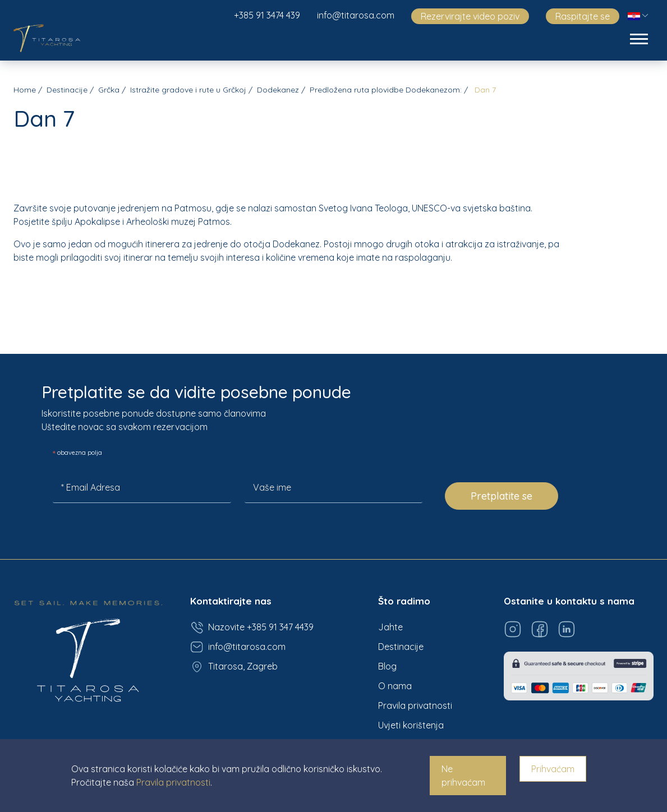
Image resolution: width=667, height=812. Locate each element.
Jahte (390, 627)
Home (25, 90)
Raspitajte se (583, 16)
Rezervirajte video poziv (470, 16)
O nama (395, 686)
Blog (387, 666)
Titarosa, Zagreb (234, 667)
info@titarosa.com (356, 15)
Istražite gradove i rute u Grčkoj (188, 90)
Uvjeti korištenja (411, 725)
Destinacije (67, 90)
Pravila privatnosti (415, 705)
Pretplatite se (502, 496)
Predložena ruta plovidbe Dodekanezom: (386, 90)
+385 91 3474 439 (267, 15)
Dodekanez (278, 90)
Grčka (109, 90)
